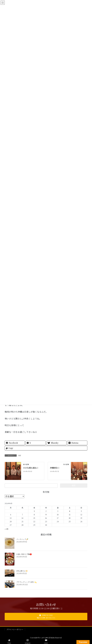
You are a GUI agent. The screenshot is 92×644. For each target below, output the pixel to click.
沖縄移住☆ (55, 468)
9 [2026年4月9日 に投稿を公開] (46, 515)
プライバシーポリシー (15, 629)
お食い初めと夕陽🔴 (24, 554)
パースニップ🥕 (22, 539)
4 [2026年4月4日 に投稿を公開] (70, 511)
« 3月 (7, 529)
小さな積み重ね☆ (31, 468)
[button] (46, 617)
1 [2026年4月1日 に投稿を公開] (34, 511)
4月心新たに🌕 (22, 571)
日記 (20, 455)
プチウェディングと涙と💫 (26, 582)
